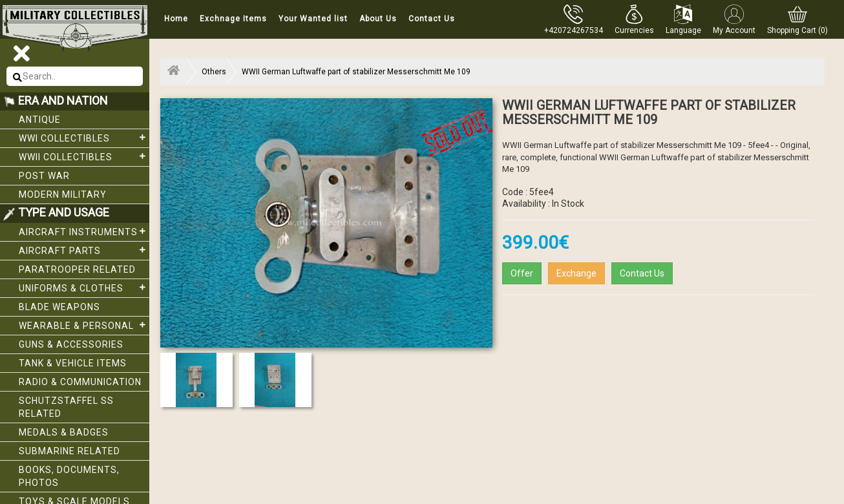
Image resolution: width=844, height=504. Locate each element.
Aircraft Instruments (84, 231)
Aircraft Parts (84, 250)
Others (214, 72)
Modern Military (63, 194)
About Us (378, 19)
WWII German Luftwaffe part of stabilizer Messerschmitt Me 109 (356, 72)
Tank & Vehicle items (73, 363)
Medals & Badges (64, 432)
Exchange (576, 273)
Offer (522, 273)
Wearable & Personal (84, 325)
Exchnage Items (233, 19)
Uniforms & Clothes (84, 288)
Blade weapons (59, 307)
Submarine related (69, 451)
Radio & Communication (80, 382)
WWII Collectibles (84, 156)
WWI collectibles (84, 138)
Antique (40, 120)
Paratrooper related (77, 269)
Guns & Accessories (71, 344)
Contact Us (432, 19)
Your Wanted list (313, 19)
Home (176, 19)
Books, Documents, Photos (69, 476)
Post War (44, 176)
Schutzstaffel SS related (66, 407)
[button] (634, 19)
